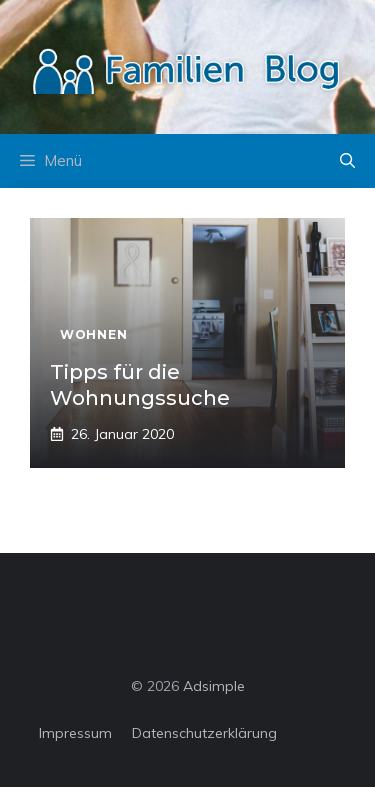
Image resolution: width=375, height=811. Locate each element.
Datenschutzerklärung (204, 733)
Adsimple (214, 686)
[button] (347, 161)
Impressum (75, 733)
